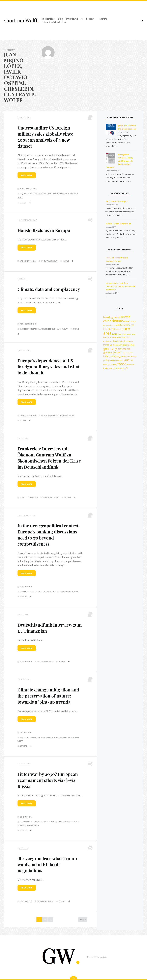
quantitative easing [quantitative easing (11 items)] (117, 360)
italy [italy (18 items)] (114, 356)
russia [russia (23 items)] (129, 360)
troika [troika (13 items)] (106, 368)
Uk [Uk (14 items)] (116, 368)
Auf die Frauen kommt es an (118, 224)
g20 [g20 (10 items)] (111, 345)
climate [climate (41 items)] (117, 321)
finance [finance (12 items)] (120, 338)
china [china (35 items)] (107, 321)
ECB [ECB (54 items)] (107, 329)
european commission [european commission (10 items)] (127, 334)
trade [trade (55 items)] (122, 364)
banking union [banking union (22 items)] (112, 317)
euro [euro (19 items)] (118, 329)
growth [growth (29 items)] (117, 352)
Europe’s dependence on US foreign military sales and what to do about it (48, 367)
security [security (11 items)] (114, 365)
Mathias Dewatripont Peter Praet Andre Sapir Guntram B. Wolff (51, 592)
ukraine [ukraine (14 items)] (121, 368)
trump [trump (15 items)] (111, 368)
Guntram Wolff (51, 261)
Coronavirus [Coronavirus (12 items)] (108, 325)
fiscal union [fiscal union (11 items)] (129, 341)
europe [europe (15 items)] (115, 334)
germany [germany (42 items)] (110, 348)
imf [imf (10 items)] (124, 353)
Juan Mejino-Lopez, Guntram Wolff (59, 416)
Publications (48, 19)
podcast (33, 220)
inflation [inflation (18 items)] (108, 356)
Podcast (90, 19)
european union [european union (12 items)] (110, 338)
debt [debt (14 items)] (123, 325)
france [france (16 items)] (106, 345)
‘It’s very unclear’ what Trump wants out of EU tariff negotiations (47, 864)
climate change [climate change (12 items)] (129, 321)
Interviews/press (74, 19)
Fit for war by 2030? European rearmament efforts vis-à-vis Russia (48, 780)
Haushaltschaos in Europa (44, 230)
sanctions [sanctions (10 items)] (107, 365)
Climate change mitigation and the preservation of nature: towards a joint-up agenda (48, 696)
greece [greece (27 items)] (108, 352)
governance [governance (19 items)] (124, 349)
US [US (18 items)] (126, 368)
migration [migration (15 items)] (121, 356)
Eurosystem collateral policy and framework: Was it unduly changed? (119, 161)
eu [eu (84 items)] (113, 329)
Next (77, 921)
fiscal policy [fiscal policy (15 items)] (118, 341)
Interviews (24, 220)
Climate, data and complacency (49, 289)
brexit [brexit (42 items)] (125, 317)
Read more (27, 175)
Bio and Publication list (54, 22)
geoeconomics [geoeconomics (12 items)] (119, 345)
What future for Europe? (116, 201)
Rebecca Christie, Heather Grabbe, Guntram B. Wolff (45, 329)
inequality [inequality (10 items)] (129, 353)
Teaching (103, 19)
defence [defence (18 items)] (130, 325)
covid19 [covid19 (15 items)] (117, 325)
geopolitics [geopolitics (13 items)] (130, 345)
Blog (60, 19)
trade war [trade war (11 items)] (131, 365)
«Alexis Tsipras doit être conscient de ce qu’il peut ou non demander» (120, 286)
